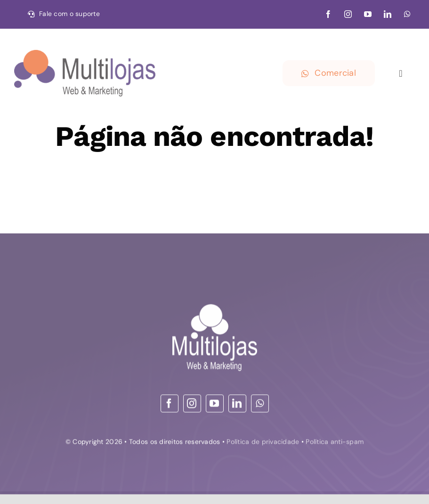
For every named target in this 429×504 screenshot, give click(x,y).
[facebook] (328, 14)
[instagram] (348, 14)
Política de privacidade (263, 443)
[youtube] (368, 14)
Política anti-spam (335, 443)
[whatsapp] (407, 14)
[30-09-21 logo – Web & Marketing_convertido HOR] (85, 54)
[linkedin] (388, 14)
